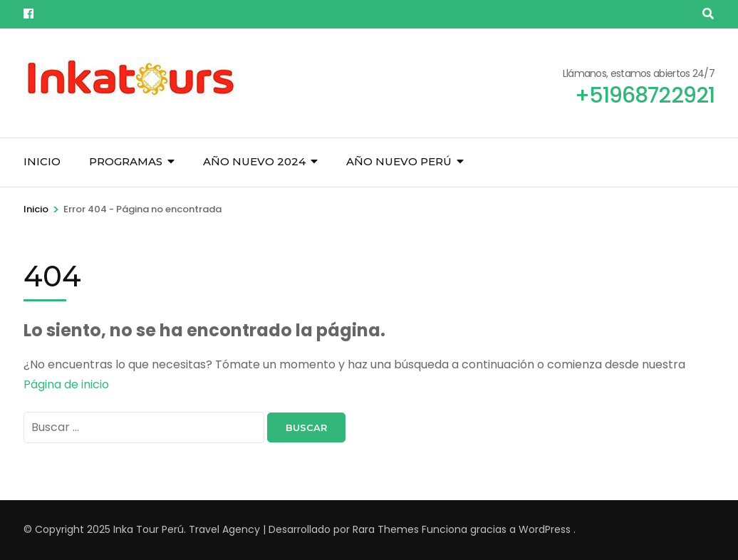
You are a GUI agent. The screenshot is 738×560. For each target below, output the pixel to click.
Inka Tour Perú (149, 529)
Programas (126, 161)
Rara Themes (386, 529)
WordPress (545, 529)
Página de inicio (66, 384)
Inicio (42, 161)
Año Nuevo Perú (399, 161)
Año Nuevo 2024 (254, 161)
